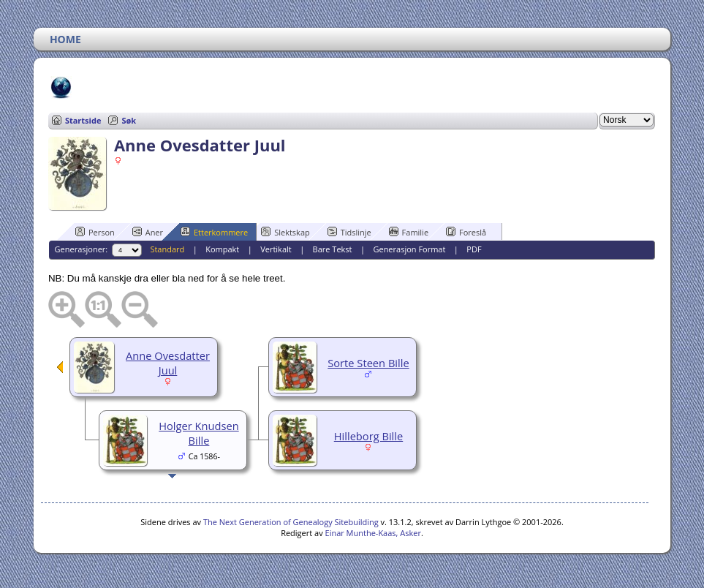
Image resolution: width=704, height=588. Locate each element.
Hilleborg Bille (368, 436)
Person (95, 232)
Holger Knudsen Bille (198, 433)
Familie (409, 232)
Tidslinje (349, 232)
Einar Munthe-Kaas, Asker (373, 533)
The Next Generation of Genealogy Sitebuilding (291, 522)
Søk (129, 120)
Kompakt (222, 249)
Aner (148, 232)
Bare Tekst (333, 249)
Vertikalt (276, 249)
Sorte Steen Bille (368, 363)
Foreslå (466, 232)
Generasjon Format (409, 249)
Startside (83, 120)
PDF (474, 249)
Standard (167, 249)
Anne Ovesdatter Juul (168, 363)
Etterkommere (214, 232)
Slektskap (285, 232)
